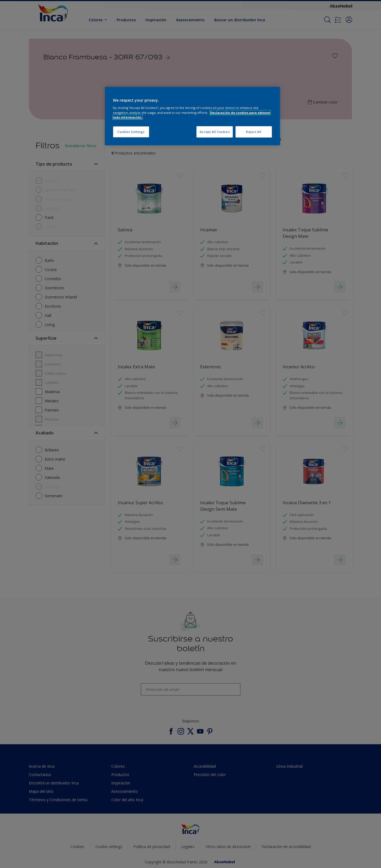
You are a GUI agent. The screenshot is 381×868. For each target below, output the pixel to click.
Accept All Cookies (215, 132)
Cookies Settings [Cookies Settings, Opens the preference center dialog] (131, 132)
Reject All (254, 132)
